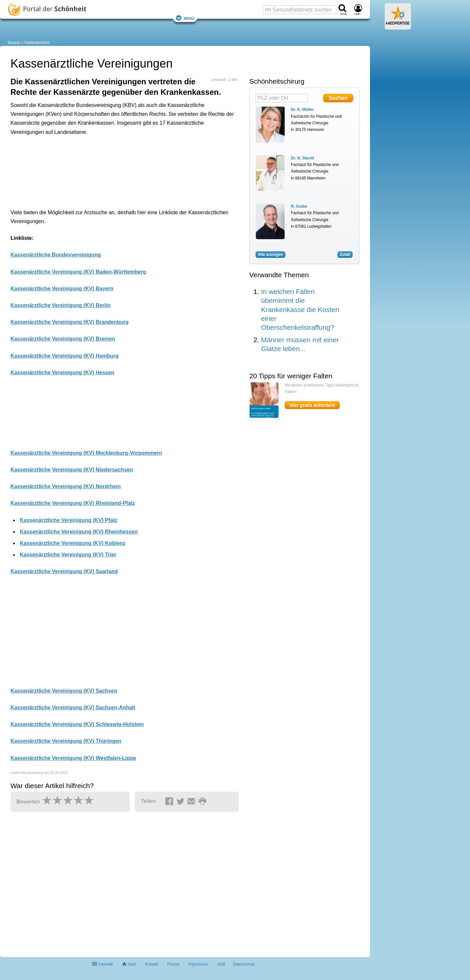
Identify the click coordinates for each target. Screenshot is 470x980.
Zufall (345, 255)
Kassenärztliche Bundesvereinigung (56, 255)
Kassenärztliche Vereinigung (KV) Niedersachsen (72, 470)
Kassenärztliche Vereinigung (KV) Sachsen (64, 691)
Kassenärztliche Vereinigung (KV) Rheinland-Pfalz (73, 503)
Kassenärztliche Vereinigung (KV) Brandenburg (70, 322)
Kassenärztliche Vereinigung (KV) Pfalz (68, 520)
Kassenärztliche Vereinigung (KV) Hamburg (65, 356)
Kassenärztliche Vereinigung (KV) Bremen (63, 339)
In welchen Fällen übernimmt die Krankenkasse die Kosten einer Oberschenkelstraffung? (300, 309)
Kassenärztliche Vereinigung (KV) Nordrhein (66, 486)
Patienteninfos (37, 43)
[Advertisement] (112, 171)
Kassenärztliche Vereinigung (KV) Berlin (61, 305)
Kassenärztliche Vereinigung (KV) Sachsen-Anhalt (73, 708)
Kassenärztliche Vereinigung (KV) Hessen (62, 373)
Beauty (14, 43)
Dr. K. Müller (302, 110)
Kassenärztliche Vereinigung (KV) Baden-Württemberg (78, 272)
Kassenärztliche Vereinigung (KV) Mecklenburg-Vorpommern (86, 453)
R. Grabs (299, 206)
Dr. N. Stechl (303, 158)
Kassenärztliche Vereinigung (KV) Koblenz (72, 543)
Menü (185, 18)
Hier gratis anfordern (312, 405)
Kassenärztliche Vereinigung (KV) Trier (68, 555)
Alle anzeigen (270, 255)
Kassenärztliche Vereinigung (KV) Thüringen (66, 741)
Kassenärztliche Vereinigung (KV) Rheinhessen (79, 532)
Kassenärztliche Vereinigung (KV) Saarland (64, 571)
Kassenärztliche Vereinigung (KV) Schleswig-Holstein (77, 724)
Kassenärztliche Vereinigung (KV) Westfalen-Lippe (73, 758)
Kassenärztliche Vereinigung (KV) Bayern (62, 289)
